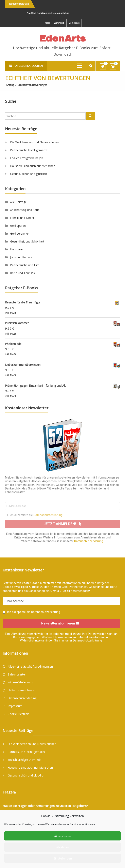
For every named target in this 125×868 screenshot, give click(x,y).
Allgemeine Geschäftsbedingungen (30, 666)
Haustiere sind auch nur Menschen (33, 166)
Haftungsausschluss (21, 690)
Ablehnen (63, 847)
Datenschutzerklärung (48, 515)
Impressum (15, 706)
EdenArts (62, 38)
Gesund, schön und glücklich (29, 174)
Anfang (10, 85)
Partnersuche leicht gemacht (29, 150)
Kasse (47, 23)
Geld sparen (18, 226)
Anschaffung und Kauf (24, 210)
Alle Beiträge (18, 202)
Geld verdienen (20, 233)
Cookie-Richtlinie (19, 714)
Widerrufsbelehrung (20, 682)
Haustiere (16, 249)
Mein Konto (74, 23)
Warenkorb (59, 23)
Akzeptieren (63, 836)
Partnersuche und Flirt (24, 265)
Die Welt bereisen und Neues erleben (50, 13)
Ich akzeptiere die (36, 515)
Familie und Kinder (22, 218)
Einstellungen (63, 858)
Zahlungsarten (17, 674)
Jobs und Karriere (21, 257)
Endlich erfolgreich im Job (27, 158)
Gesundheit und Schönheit (27, 241)
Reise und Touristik (23, 273)
